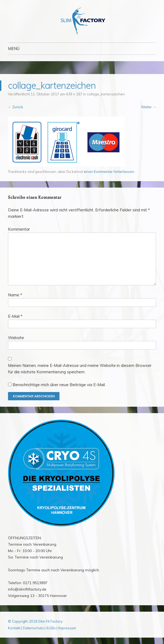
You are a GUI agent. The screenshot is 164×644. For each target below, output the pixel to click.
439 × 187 (74, 94)
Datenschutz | (35, 628)
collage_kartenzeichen (106, 94)
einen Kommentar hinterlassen (109, 172)
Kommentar (19, 229)
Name (15, 295)
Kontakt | (15, 628)
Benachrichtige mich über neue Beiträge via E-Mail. (59, 385)
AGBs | (52, 628)
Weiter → (148, 107)
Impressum (67, 628)
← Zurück (16, 107)
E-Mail (15, 316)
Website (16, 338)
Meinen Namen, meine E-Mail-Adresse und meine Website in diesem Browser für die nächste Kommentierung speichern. (80, 369)
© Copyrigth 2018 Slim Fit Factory (35, 621)
